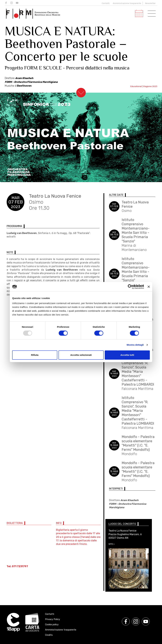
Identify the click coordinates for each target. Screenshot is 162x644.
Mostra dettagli (135, 345)
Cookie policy (52, 625)
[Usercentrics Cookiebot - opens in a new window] (130, 287)
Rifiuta (35, 355)
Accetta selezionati (81, 355)
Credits (49, 635)
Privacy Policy (53, 619)
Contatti (105, 3)
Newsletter (150, 3)
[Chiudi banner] (149, 287)
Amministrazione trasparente (127, 3)
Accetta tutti (127, 355)
